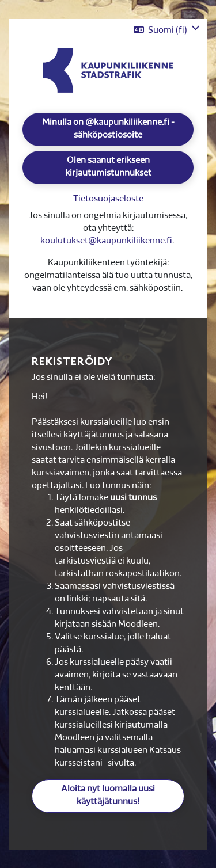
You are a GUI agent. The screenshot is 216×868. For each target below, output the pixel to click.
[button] (167, 30)
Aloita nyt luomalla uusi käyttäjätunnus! (108, 796)
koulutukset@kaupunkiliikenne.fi (106, 241)
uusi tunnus (133, 498)
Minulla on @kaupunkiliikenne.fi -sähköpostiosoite (108, 129)
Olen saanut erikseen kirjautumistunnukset (108, 167)
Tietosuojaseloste (108, 199)
